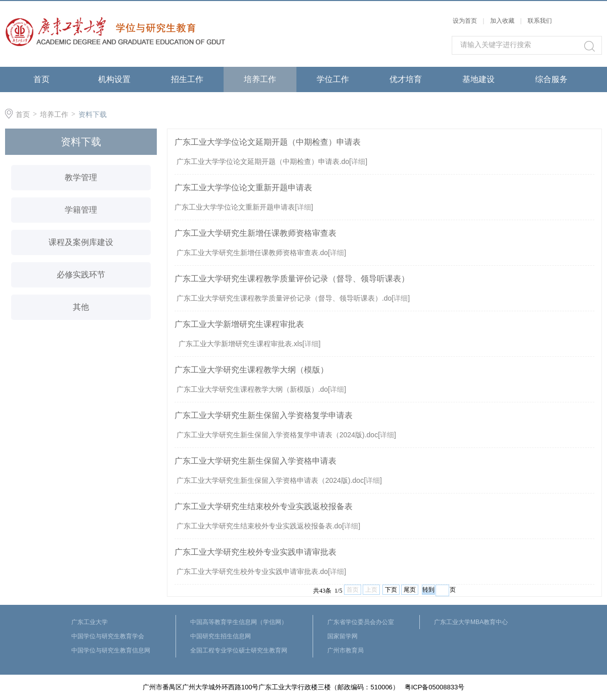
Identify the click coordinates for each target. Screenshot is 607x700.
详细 (358, 161)
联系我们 (540, 21)
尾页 (410, 590)
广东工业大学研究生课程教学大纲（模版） (251, 370)
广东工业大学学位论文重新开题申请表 (243, 188)
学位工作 (333, 79)
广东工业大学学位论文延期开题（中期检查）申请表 (268, 142)
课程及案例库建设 (81, 242)
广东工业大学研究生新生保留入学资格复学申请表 (264, 415)
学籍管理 (81, 210)
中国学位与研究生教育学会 (108, 636)
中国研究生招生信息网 (221, 636)
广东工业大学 (90, 622)
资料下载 (93, 114)
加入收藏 (502, 21)
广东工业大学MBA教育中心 (471, 622)
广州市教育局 (345, 650)
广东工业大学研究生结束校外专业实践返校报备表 (264, 506)
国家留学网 (342, 636)
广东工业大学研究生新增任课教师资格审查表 (255, 233)
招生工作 (187, 79)
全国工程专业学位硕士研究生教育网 (239, 650)
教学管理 (81, 177)
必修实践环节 (81, 275)
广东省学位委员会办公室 (361, 622)
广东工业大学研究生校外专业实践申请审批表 (255, 552)
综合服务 (551, 79)
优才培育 (406, 79)
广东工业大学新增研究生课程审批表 (239, 324)
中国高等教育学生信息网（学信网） (239, 622)
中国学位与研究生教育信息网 (111, 650)
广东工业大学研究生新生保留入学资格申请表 (255, 461)
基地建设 (479, 79)
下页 (391, 590)
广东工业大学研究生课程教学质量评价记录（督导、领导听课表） (292, 279)
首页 (41, 79)
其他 (81, 307)
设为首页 (465, 21)
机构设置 (114, 79)
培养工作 (260, 79)
